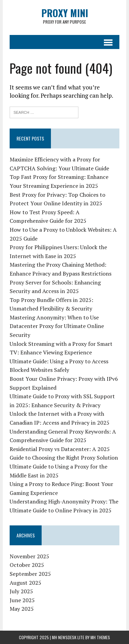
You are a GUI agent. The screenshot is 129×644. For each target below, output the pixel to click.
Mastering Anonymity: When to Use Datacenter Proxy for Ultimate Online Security (57, 326)
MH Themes (100, 637)
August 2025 (25, 583)
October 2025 (27, 565)
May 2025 (22, 609)
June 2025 (22, 600)
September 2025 (30, 574)
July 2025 (21, 591)
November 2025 (29, 556)
